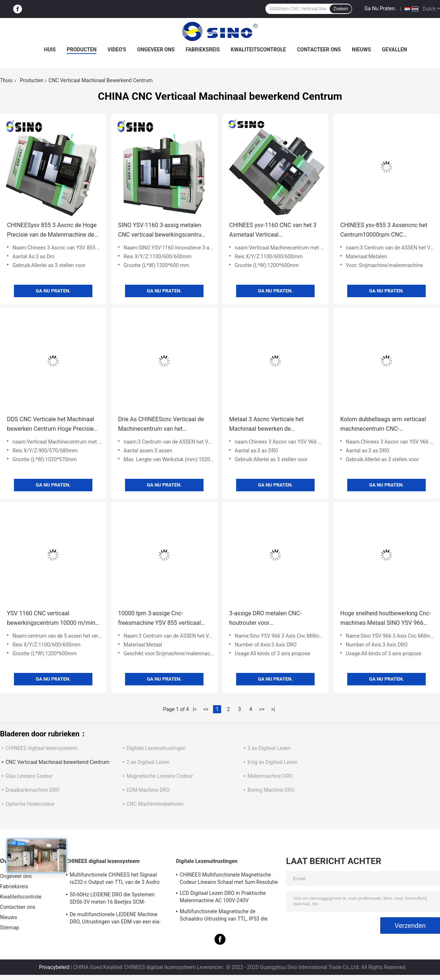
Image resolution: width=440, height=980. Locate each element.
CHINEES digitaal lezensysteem (41, 748)
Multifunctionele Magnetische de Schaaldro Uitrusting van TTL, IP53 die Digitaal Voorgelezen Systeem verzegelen (227, 916)
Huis (50, 50)
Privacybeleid (54, 967)
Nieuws (362, 50)
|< (195, 709)
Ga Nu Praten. (380, 8)
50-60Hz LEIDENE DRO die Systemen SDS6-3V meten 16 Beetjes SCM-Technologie (112, 899)
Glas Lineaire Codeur (29, 776)
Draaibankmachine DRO (32, 790)
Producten (82, 50)
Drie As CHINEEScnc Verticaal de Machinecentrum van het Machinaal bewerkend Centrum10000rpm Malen (161, 425)
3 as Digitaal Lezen (269, 748)
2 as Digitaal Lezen (148, 762)
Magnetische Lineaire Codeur (160, 776)
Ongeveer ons (156, 50)
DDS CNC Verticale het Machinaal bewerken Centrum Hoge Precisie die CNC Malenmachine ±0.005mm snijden (52, 425)
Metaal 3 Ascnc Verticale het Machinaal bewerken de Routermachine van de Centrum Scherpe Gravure (266, 425)
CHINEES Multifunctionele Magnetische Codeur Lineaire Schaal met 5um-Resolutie (229, 878)
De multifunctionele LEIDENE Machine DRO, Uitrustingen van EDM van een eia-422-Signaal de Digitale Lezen (115, 919)
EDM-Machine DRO (148, 790)
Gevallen (395, 50)
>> (262, 709)
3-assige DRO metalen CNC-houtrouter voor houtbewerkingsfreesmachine (268, 619)
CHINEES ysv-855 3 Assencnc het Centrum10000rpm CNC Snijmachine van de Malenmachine (386, 231)
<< (206, 709)
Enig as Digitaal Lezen (272, 762)
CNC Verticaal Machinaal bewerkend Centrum (57, 762)
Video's (117, 50)
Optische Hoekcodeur (30, 804)
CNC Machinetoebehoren (155, 804)
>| (273, 709)
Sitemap (10, 928)
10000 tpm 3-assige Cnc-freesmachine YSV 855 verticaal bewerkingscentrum (159, 619)
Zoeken (341, 9)
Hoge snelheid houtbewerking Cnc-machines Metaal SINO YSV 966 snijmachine (386, 619)
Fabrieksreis (203, 50)
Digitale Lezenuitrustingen (156, 748)
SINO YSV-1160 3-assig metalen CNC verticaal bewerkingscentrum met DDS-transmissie (162, 231)
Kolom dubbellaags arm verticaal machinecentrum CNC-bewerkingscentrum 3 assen (383, 425)
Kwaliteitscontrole (258, 50)
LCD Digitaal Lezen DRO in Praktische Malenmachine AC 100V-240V (223, 897)
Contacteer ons (319, 50)
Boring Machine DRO (271, 790)
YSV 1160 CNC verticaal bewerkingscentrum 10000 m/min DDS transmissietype (51, 619)
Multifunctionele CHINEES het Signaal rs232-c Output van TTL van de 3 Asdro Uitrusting (115, 879)
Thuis (6, 80)
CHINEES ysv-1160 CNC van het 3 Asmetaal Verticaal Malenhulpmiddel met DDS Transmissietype (273, 231)
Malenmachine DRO (270, 776)
